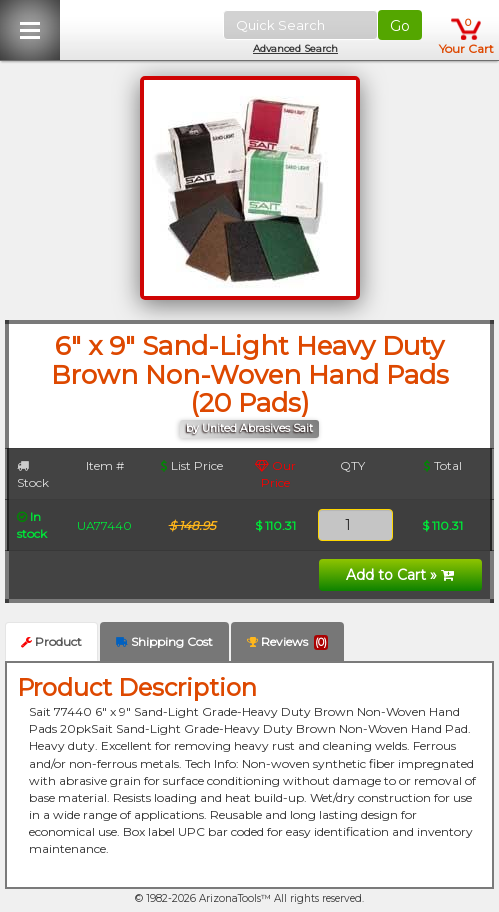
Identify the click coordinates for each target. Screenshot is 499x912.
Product (51, 641)
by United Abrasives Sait (249, 428)
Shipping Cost (164, 641)
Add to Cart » (400, 575)
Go (400, 26)
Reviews (287, 642)
